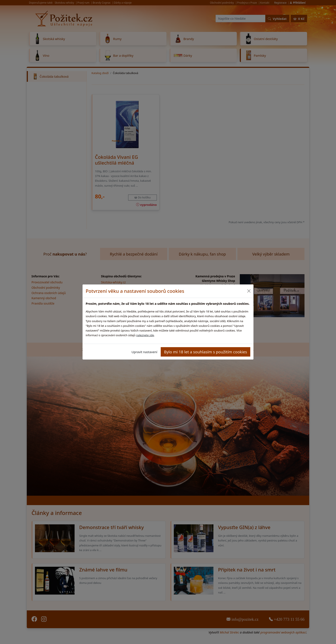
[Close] (249, 291)
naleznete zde (145, 335)
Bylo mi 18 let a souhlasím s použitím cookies (206, 352)
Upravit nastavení (144, 352)
